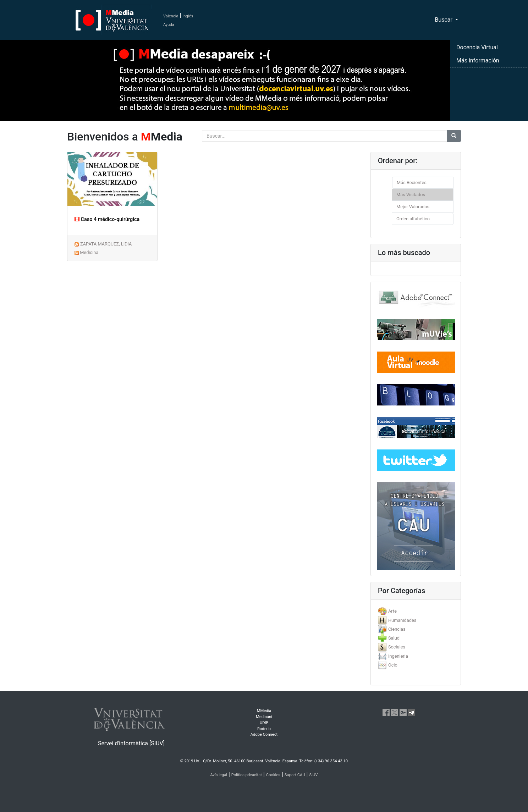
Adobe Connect (264, 734)
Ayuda (169, 25)
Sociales (397, 647)
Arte (392, 611)
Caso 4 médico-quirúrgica (107, 219)
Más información (478, 60)
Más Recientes (412, 183)
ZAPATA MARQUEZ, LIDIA (106, 244)
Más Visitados (411, 195)
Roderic (264, 729)
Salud (394, 638)
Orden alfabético (413, 219)
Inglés (188, 16)
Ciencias (397, 629)
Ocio (393, 665)
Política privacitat (247, 775)
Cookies (273, 775)
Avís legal (219, 775)
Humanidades (402, 620)
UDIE (264, 723)
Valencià (171, 16)
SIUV (313, 775)
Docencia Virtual (477, 47)
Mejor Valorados (413, 207)
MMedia (264, 711)
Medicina (89, 252)
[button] (40, 406)
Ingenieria (398, 656)
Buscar (444, 20)
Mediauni (264, 717)
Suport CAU (295, 775)
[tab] (416, 611)
